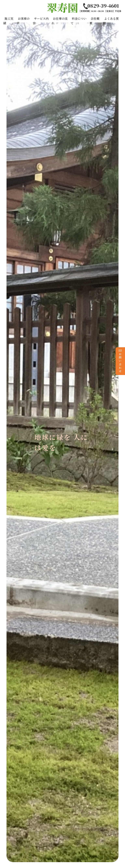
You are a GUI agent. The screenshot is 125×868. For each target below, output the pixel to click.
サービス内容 (41, 21)
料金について (79, 21)
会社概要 (95, 21)
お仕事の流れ (60, 21)
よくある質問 (111, 21)
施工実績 (8, 21)
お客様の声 (23, 21)
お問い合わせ (120, 361)
